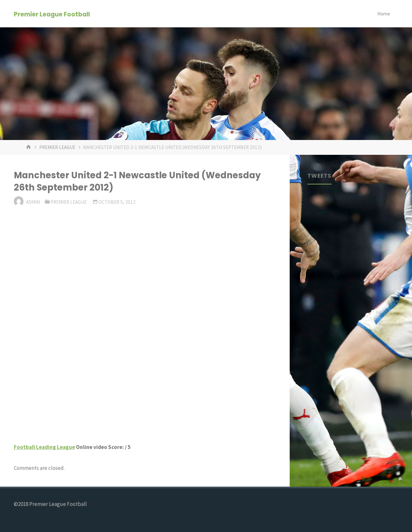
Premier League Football (52, 14)
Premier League (57, 147)
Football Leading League (44, 447)
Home (384, 14)
